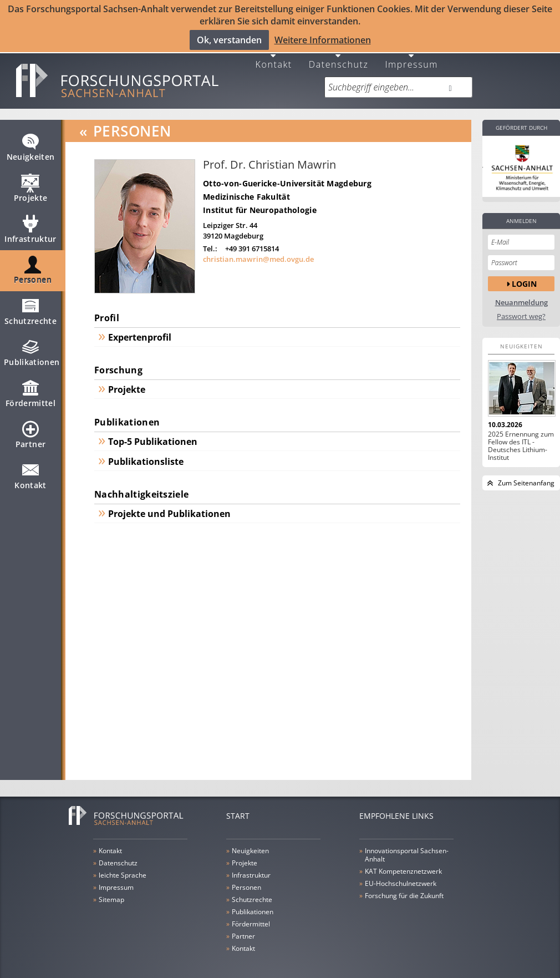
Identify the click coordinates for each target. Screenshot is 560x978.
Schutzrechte (30, 308)
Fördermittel (30, 390)
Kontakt (274, 55)
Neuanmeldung (521, 294)
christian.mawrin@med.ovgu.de (258, 251)
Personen (33, 267)
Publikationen (32, 349)
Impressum (411, 55)
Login (524, 275)
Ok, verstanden (229, 39)
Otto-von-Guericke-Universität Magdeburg (287, 175)
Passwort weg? (521, 308)
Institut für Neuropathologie (260, 202)
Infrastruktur (30, 226)
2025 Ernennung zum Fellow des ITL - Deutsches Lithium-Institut (521, 438)
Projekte (31, 185)
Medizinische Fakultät (246, 188)
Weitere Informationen (323, 39)
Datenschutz (339, 55)
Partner (30, 431)
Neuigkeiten (31, 144)
